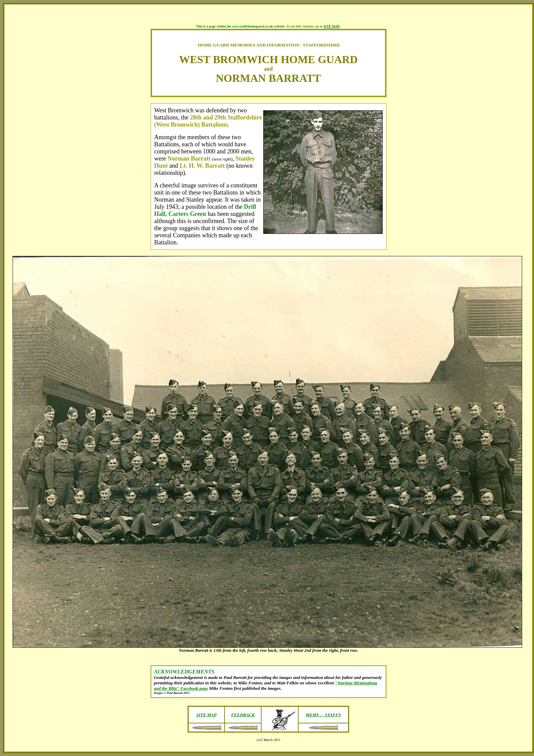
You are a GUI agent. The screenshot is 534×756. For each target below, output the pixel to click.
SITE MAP (331, 26)
